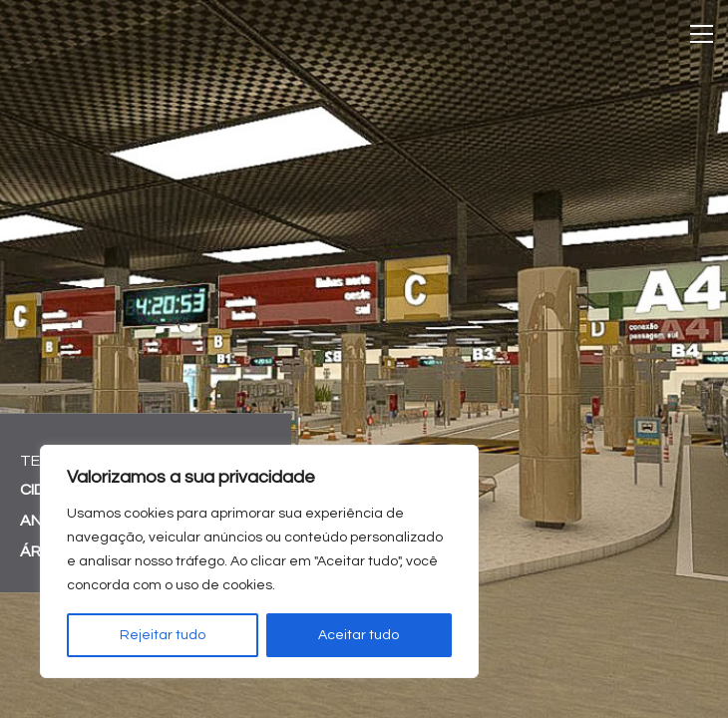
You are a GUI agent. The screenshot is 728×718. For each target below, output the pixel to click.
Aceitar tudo (359, 635)
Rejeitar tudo (163, 635)
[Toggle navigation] (702, 34)
